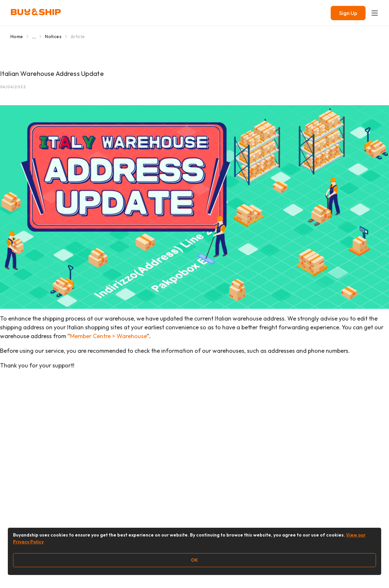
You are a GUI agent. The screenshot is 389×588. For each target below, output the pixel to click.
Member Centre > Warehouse (108, 336)
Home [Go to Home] (17, 36)
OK (194, 560)
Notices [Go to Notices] (53, 36)
